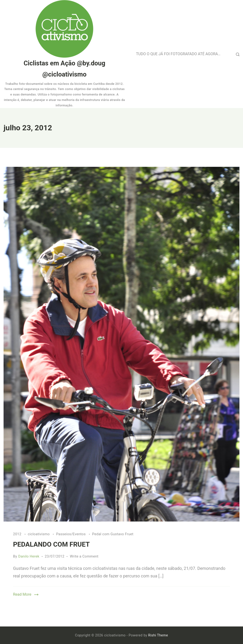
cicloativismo (39, 534)
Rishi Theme (158, 635)
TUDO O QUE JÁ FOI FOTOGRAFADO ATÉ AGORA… (178, 54)
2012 (18, 534)
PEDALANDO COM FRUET (51, 544)
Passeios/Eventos (71, 534)
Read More (22, 594)
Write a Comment (84, 556)
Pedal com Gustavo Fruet (113, 534)
